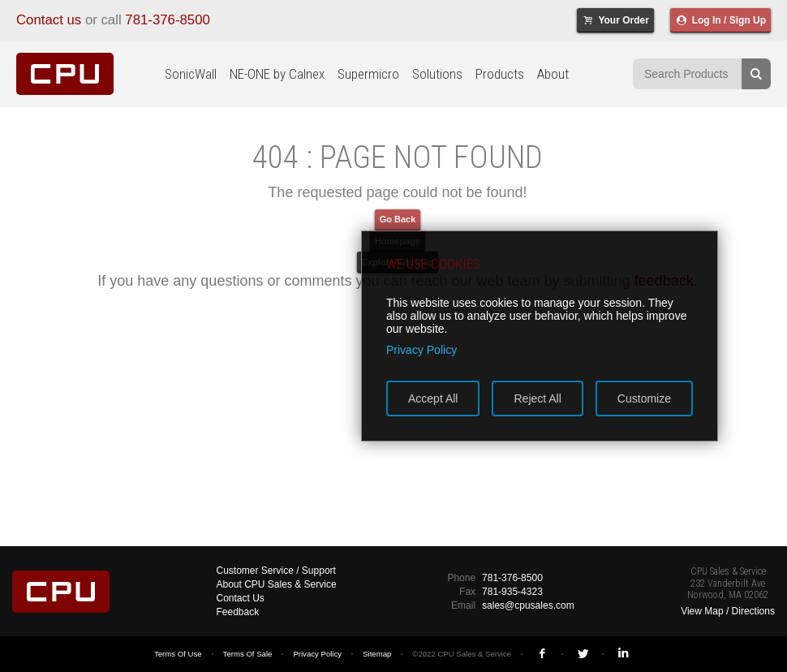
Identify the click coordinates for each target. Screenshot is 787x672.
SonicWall (191, 74)
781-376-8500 (168, 20)
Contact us (49, 20)
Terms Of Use (178, 654)
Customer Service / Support (276, 571)
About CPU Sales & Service (277, 584)
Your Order (615, 20)
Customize (644, 398)
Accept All (433, 398)
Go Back (398, 219)
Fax (467, 592)
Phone (461, 578)
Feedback (238, 612)
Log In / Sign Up (720, 20)
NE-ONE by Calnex (277, 74)
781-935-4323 (512, 592)
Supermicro (368, 74)
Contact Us (241, 598)
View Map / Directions (728, 611)
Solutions (437, 74)
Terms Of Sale (248, 654)
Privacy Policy (317, 654)
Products (500, 74)
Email (463, 605)
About (553, 74)
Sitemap (377, 654)
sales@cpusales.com (528, 605)
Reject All (537, 398)
